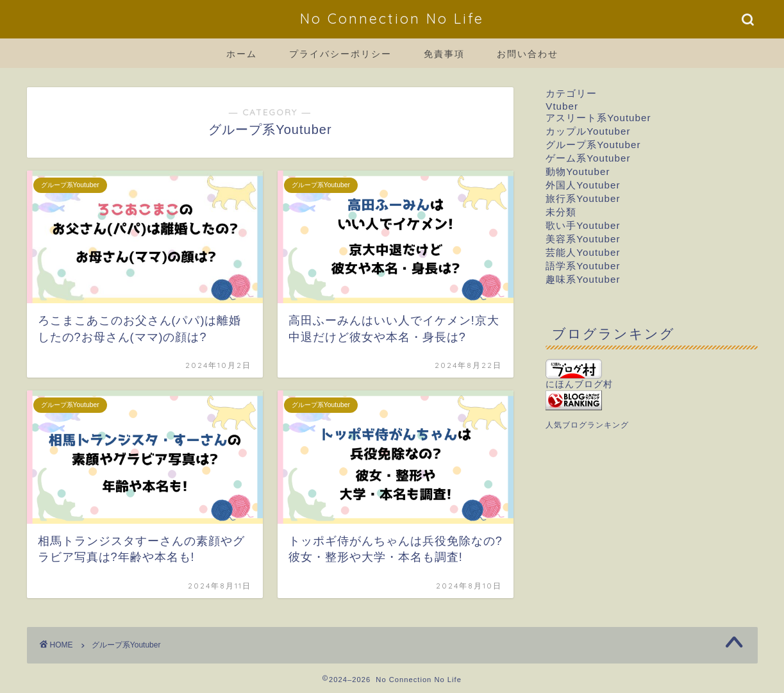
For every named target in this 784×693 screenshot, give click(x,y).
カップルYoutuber (588, 131)
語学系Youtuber (583, 266)
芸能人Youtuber (583, 252)
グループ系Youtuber (593, 145)
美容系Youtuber (583, 239)
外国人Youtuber (583, 185)
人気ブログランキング (587, 425)
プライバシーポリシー (340, 54)
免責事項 (444, 54)
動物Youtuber (578, 171)
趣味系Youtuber (583, 279)
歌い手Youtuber (583, 225)
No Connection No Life (392, 18)
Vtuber (562, 106)
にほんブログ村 (579, 374)
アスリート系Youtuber (598, 118)
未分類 (561, 212)
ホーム (242, 54)
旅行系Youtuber (583, 198)
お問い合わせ (528, 54)
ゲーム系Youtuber (588, 158)
